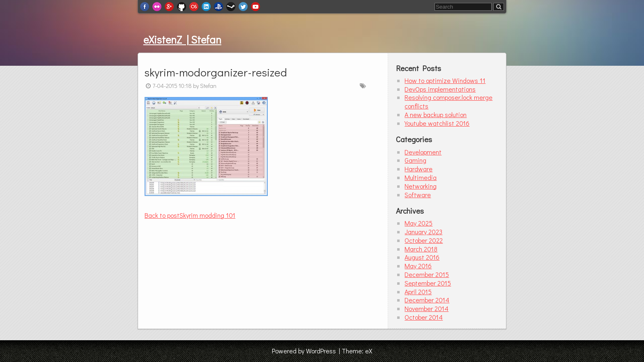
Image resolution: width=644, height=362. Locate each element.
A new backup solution (436, 114)
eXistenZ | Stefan (182, 39)
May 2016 (418, 266)
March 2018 (421, 249)
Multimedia (421, 177)
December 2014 (427, 300)
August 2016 (422, 257)
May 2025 (419, 223)
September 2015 (428, 283)
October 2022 (424, 240)
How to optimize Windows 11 (445, 80)
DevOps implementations (440, 89)
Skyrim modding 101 (190, 215)
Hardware (419, 169)
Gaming (415, 160)
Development (423, 152)
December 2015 (427, 274)
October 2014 (424, 317)
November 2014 (427, 308)
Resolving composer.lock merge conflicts (448, 101)
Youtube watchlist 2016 (437, 123)
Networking (421, 186)
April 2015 (418, 292)
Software (418, 195)
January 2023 (423, 232)
